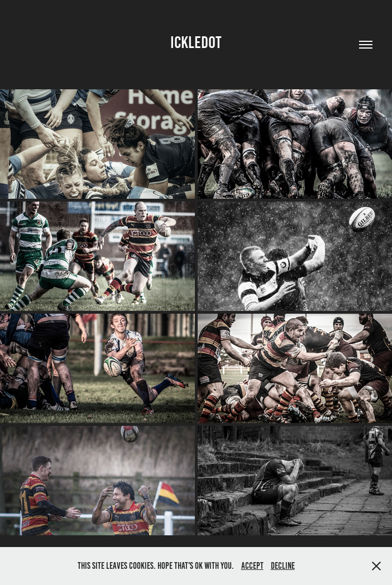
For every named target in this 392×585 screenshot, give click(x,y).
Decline (283, 566)
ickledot (196, 42)
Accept (252, 566)
